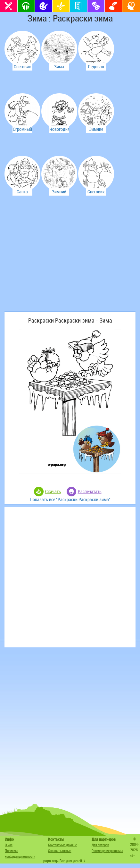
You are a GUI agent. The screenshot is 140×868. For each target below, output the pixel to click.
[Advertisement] (52, 272)
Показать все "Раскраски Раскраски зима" (70, 499)
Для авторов (100, 845)
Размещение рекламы (107, 851)
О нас (9, 845)
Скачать (53, 491)
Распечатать (90, 491)
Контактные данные (62, 845)
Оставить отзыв (60, 851)
